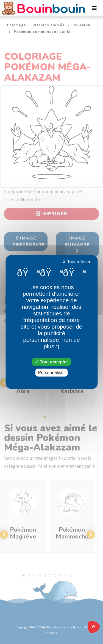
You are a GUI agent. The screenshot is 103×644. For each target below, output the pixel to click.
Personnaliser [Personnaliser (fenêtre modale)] (52, 373)
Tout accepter (51, 362)
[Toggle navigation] (94, 8)
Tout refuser (76, 262)
